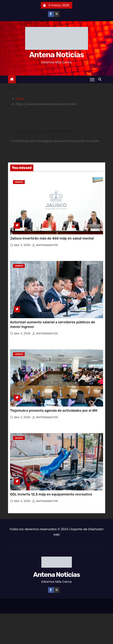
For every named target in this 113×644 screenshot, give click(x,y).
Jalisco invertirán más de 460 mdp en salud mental (52, 238)
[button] (101, 79)
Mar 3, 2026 (23, 245)
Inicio (20, 99)
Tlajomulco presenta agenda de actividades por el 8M (54, 411)
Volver (22, 151)
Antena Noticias (56, 55)
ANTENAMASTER (45, 245)
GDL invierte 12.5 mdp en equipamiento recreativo (52, 494)
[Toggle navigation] (92, 80)
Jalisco (19, 182)
